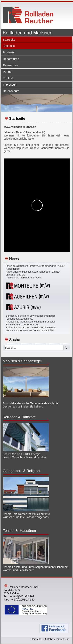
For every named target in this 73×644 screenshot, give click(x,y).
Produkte (9, 52)
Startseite (9, 39)
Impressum (10, 85)
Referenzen (11, 65)
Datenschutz (11, 91)
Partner (8, 72)
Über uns (9, 46)
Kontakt (8, 78)
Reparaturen (11, 59)
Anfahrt (49, 639)
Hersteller (37, 639)
